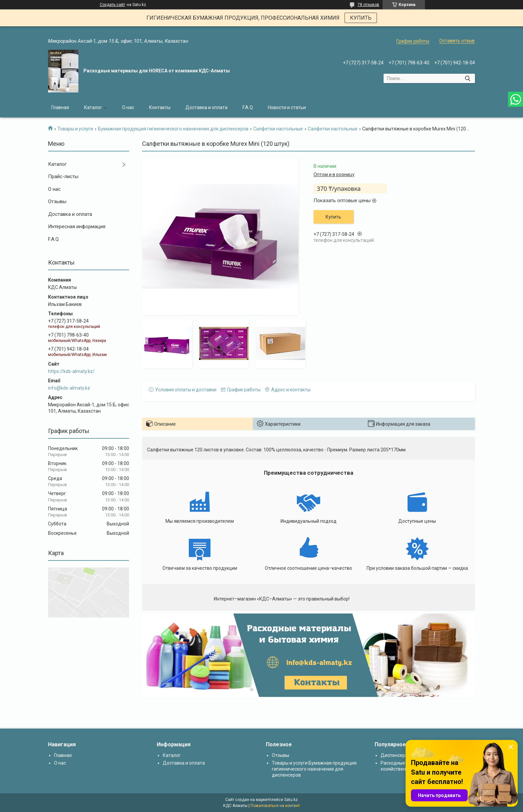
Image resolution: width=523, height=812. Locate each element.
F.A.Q (248, 107)
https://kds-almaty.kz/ (71, 371)
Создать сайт (112, 5)
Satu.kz (291, 800)
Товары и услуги (75, 129)
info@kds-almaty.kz (69, 388)
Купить (333, 217)
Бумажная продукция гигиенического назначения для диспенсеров (173, 129)
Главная (60, 107)
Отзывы (57, 201)
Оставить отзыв (457, 41)
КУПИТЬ (361, 18)
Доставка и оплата (206, 107)
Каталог (93, 107)
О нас (128, 107)
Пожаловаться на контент (275, 806)
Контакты (160, 107)
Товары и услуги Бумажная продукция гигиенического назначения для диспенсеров (314, 769)
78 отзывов (368, 5)
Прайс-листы (63, 176)
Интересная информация (77, 227)
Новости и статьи (287, 107)
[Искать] (467, 78)
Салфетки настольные (278, 129)
